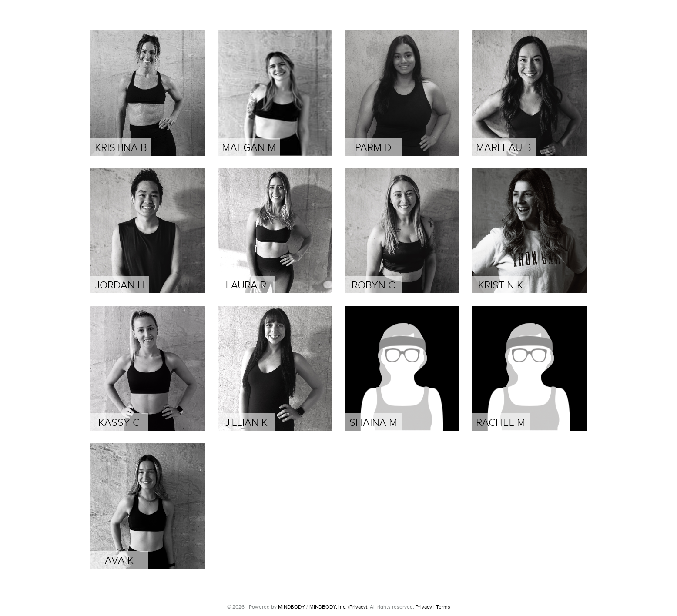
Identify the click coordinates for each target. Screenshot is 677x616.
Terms (443, 607)
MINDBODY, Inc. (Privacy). (339, 607)
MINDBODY (292, 607)
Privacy (424, 607)
